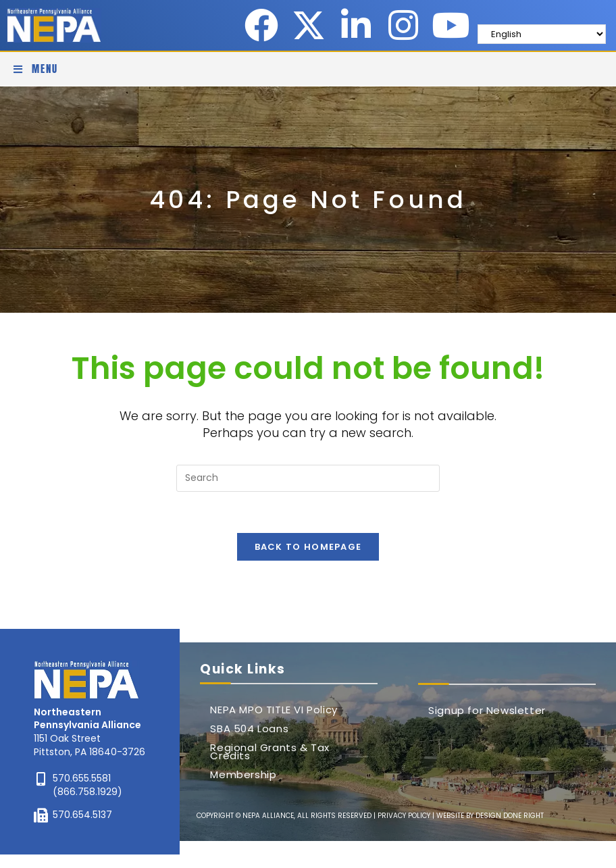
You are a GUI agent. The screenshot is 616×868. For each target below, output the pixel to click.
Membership (243, 774)
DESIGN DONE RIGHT (510, 816)
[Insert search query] (308, 478)
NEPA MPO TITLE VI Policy (274, 710)
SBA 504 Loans (249, 729)
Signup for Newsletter (487, 710)
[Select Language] (542, 34)
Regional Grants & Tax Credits (270, 751)
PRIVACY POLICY (404, 816)
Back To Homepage (308, 547)
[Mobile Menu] (35, 69)
